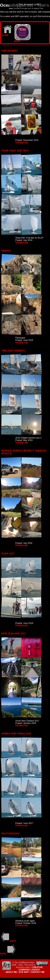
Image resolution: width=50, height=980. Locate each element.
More (8, 954)
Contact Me (37, 972)
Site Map (24, 972)
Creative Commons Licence (31, 968)
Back (8, 941)
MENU (22, 40)
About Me (11, 972)
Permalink (22, 143)
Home (7, 34)
